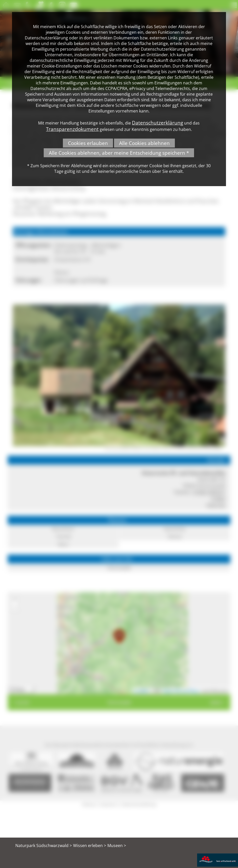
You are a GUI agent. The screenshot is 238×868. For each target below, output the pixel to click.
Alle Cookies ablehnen (144, 143)
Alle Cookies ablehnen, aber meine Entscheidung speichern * (119, 153)
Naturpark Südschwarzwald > (44, 846)
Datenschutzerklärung (157, 123)
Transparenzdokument (72, 129)
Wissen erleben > (90, 846)
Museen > (117, 846)
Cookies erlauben (88, 143)
